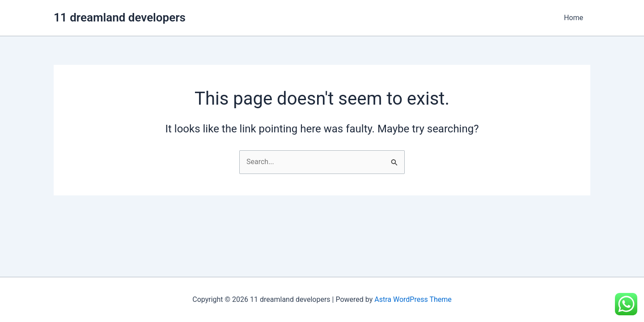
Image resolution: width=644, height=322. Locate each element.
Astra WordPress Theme (413, 299)
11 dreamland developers (120, 17)
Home (574, 18)
